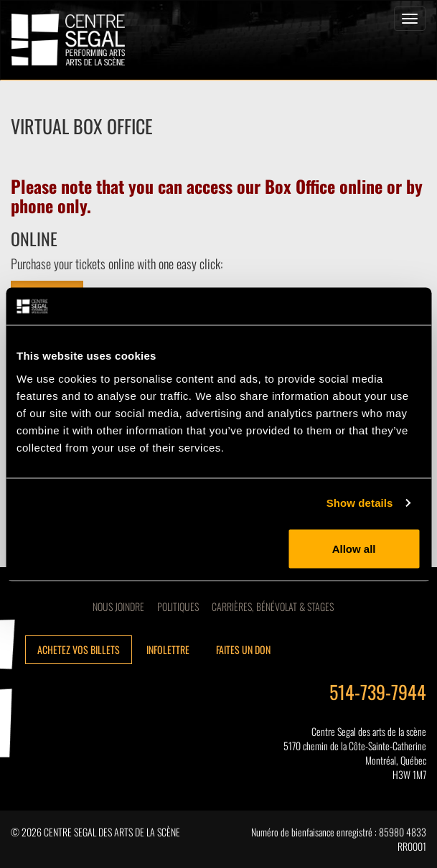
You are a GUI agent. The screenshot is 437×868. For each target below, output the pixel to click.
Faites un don (243, 649)
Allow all (354, 548)
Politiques (178, 606)
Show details (360, 503)
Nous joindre (118, 606)
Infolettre (168, 649)
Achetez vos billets (79, 649)
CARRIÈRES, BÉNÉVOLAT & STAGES (273, 606)
